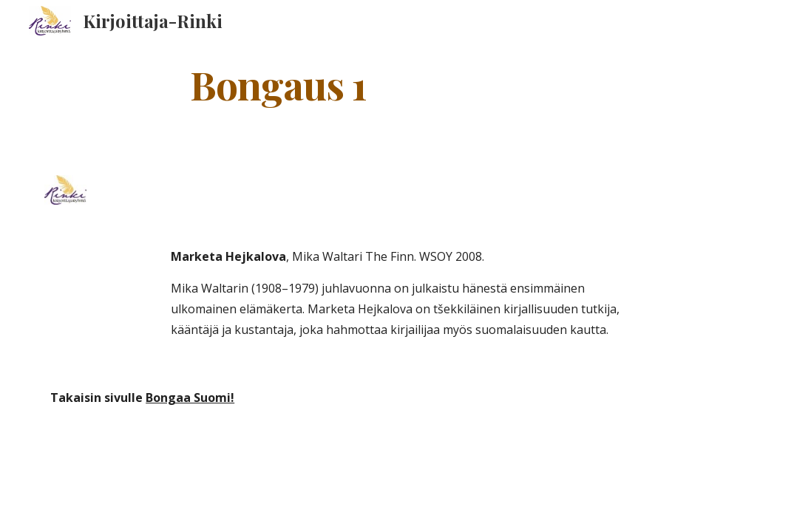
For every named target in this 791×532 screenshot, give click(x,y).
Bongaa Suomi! (190, 398)
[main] (278, 84)
